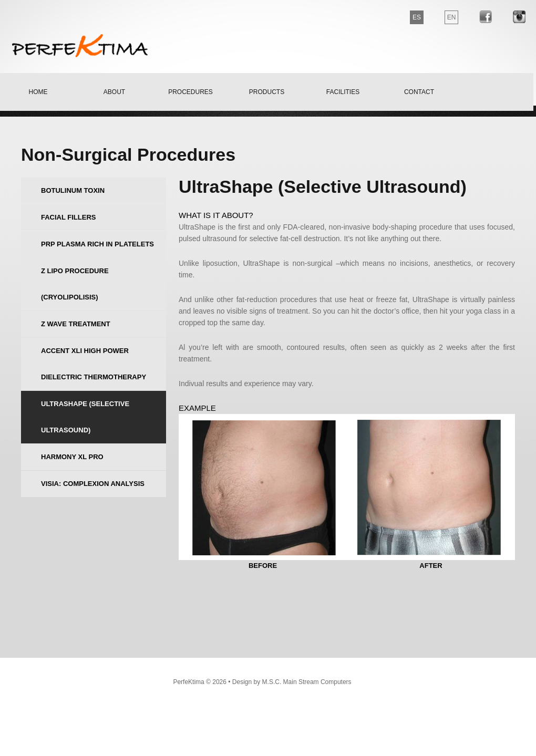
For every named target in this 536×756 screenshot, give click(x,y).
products (267, 92)
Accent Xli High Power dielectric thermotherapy (94, 364)
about (114, 92)
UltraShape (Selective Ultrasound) (85, 417)
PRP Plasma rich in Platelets (97, 244)
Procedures (190, 92)
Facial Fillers (68, 217)
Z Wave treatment (76, 324)
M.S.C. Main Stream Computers (307, 682)
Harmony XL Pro (72, 457)
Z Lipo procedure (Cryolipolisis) (75, 284)
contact (419, 92)
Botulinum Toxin (73, 190)
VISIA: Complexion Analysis (93, 484)
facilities (343, 92)
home (38, 92)
